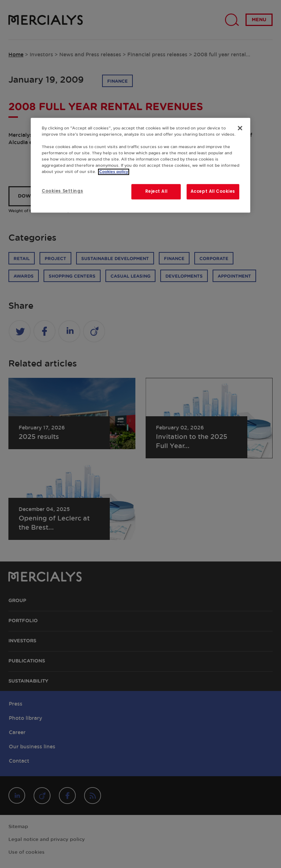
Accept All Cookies (213, 192)
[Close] (240, 128)
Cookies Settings (62, 191)
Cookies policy (114, 172)
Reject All (156, 192)
